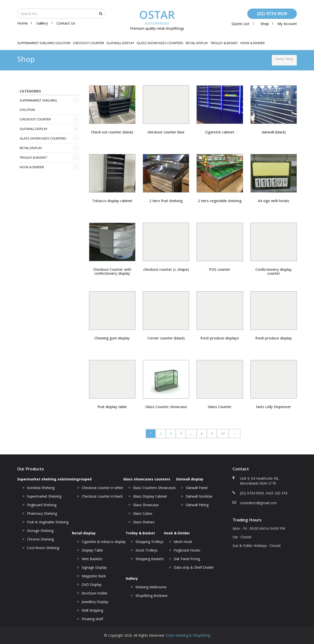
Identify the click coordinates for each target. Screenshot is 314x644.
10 (223, 433)
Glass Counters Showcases (154, 488)
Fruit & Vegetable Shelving (48, 522)
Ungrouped (82, 479)
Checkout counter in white (102, 488)
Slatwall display (120, 43)
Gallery (42, 23)
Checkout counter (88, 43)
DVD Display (92, 585)
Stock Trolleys (147, 550)
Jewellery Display (95, 602)
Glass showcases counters (160, 43)
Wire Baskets (92, 559)
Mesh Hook (183, 542)
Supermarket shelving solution (44, 43)
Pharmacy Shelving (42, 513)
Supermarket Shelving (44, 496)
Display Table (92, 550)
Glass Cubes (143, 513)
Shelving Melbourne (151, 587)
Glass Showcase (146, 505)
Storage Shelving (40, 531)
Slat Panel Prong (187, 559)
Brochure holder (95, 593)
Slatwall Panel (197, 488)
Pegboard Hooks (187, 550)
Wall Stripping (92, 610)
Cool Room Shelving (43, 548)
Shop (265, 24)
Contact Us (66, 23)
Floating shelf (92, 619)
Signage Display (94, 567)
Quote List (241, 24)
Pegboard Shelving (42, 505)
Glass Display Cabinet (150, 496)
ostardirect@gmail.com (258, 503)
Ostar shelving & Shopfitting (188, 635)
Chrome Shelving (40, 539)
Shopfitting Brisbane (151, 596)
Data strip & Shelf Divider (194, 567)
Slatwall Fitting (197, 505)
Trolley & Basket (224, 43)
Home (22, 23)
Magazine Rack (94, 576)
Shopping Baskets (150, 559)
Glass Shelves (144, 522)
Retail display (197, 43)
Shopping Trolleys (150, 542)
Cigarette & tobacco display (104, 542)
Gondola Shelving (41, 488)
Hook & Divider (253, 43)
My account (287, 24)
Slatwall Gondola (199, 496)
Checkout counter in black (102, 496)
